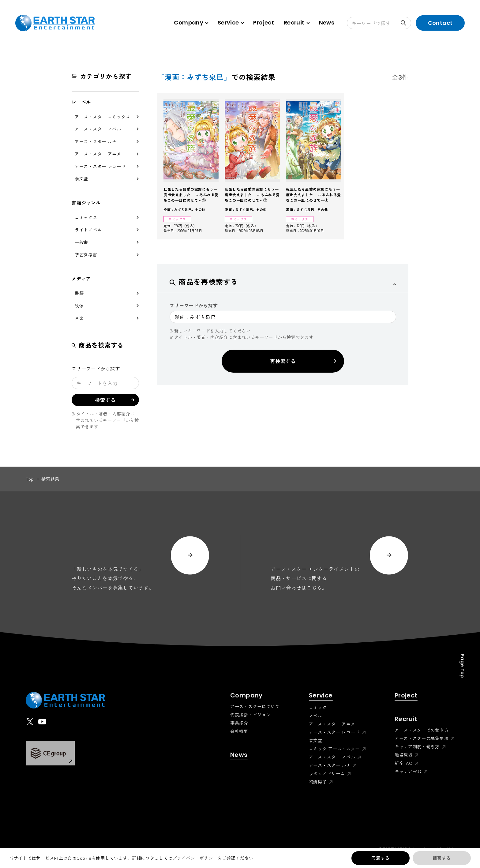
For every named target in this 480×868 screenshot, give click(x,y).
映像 (79, 306)
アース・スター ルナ (96, 141)
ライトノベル (88, 230)
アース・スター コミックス (102, 117)
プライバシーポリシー (195, 858)
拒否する (442, 858)
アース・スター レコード (100, 166)
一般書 (81, 242)
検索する (406, 23)
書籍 (79, 293)
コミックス (86, 217)
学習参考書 (86, 254)
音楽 (79, 318)
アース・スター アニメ (98, 154)
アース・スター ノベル (98, 129)
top (30, 479)
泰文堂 (81, 178)
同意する (380, 858)
